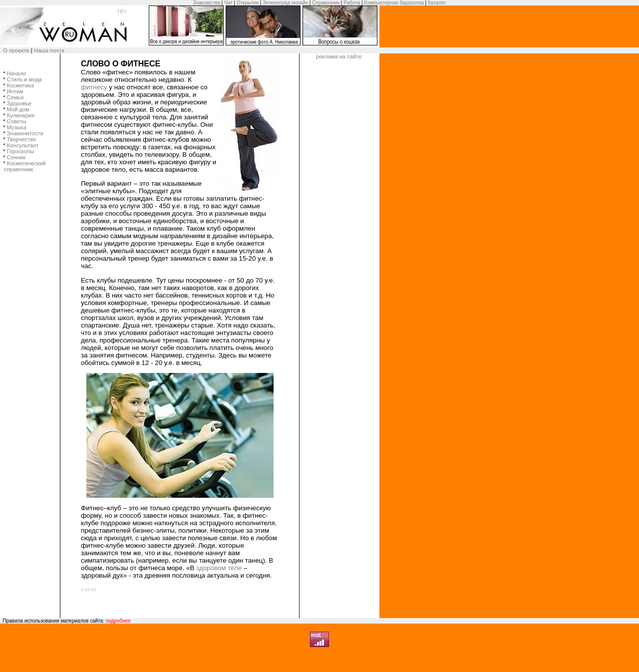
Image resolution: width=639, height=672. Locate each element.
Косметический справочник (28, 166)
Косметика (20, 85)
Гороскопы (21, 151)
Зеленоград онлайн (285, 3)
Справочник (326, 3)
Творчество (22, 139)
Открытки (248, 3)
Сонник (16, 157)
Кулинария (21, 115)
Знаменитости (25, 133)
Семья (15, 97)
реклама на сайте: (339, 56)
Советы (17, 121)
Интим (15, 91)
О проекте (16, 50)
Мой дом (18, 109)
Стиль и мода (24, 79)
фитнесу (94, 87)
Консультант (23, 145)
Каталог (437, 3)
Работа (352, 3)
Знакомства (207, 3)
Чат (228, 3)
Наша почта (49, 50)
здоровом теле (219, 568)
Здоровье (19, 103)
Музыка (17, 127)
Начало (17, 73)
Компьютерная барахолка (394, 3)
